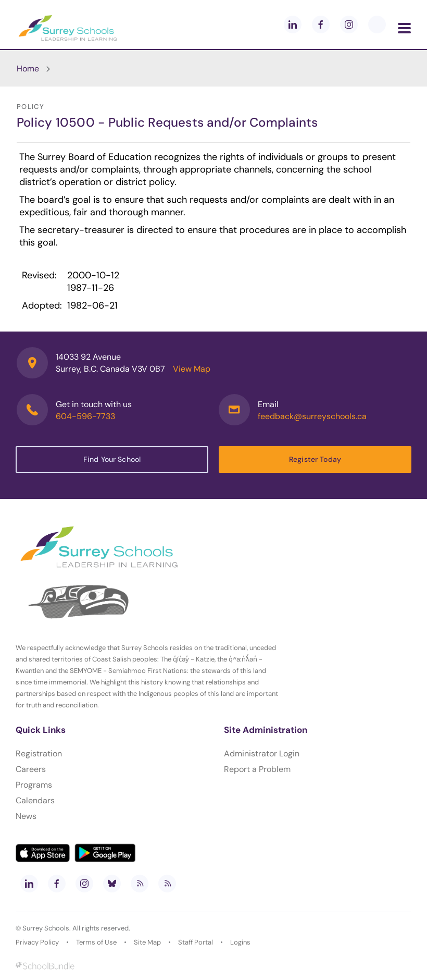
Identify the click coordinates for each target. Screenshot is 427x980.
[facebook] (321, 24)
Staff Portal (196, 942)
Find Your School (112, 459)
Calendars (35, 800)
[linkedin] (293, 24)
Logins (240, 942)
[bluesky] (112, 884)
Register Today (315, 459)
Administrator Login (262, 754)
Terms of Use (96, 942)
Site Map (147, 942)
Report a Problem (257, 769)
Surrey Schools (46, 928)
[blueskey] (377, 24)
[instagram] (349, 24)
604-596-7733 (85, 416)
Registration (39, 754)
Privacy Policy (37, 942)
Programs (34, 785)
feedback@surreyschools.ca (312, 416)
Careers (31, 769)
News (26, 816)
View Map (192, 369)
